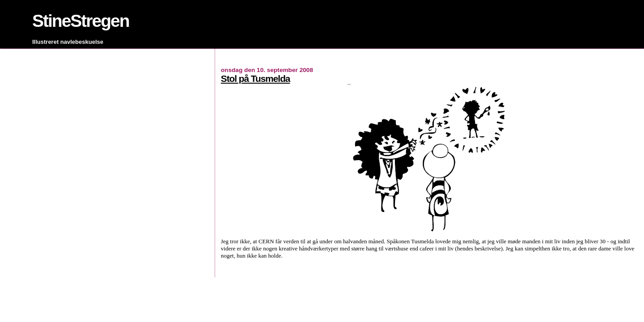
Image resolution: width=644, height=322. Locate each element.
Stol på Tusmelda (256, 78)
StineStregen (81, 21)
